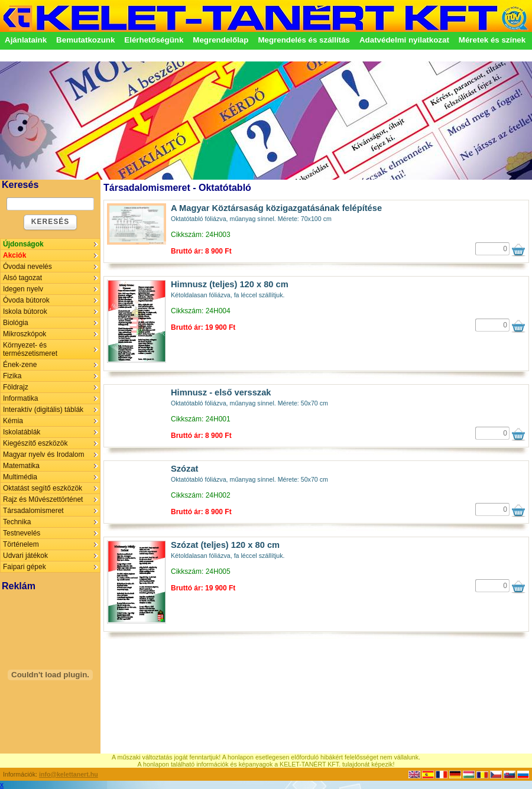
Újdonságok (23, 244)
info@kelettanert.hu (69, 774)
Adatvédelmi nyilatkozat (404, 40)
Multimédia (20, 477)
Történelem (21, 544)
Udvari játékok (25, 556)
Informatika (20, 398)
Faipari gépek (25, 567)
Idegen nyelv (23, 289)
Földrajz (16, 387)
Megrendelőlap (220, 40)
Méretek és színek (492, 40)
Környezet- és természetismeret (30, 349)
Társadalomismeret (33, 511)
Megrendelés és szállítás (304, 40)
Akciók (14, 255)
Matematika (21, 466)
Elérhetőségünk (154, 40)
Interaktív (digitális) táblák (43, 410)
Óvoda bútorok (26, 300)
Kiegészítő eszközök (35, 443)
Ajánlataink (26, 40)
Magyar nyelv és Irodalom (43, 454)
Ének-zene (20, 365)
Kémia (13, 421)
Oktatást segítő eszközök (43, 488)
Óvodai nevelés (27, 267)
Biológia (16, 323)
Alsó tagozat (22, 278)
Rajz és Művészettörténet (43, 499)
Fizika (12, 376)
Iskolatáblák (22, 432)
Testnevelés (22, 533)
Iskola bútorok (25, 311)
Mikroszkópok (25, 334)
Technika (17, 522)
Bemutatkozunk (85, 40)
